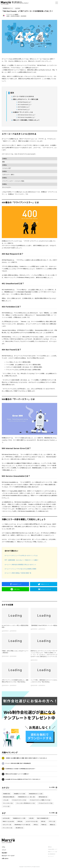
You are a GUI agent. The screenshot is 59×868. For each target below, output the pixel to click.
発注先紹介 (5, 853)
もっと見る (52, 813)
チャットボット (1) (8, 803)
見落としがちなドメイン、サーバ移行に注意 (26, 99)
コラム (3, 847)
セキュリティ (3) (7, 825)
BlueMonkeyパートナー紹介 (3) (22, 825)
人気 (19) (31, 818)
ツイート (45, 584)
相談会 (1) (52, 825)
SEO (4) (43, 821)
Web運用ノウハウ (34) (19, 794)
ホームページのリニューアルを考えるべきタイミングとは (21, 555)
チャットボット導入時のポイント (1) (26, 803)
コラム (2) (6, 800)
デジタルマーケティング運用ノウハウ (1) (40, 800)
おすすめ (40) (6, 818)
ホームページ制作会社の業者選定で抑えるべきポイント (20, 565)
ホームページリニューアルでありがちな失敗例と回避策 (20, 569)
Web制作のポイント (8, 8)
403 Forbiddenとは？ (24, 107)
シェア (17, 584)
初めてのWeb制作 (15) (43, 818)
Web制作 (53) (7, 794)
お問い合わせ (5, 859)
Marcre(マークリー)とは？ (8, 856)
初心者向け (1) (19, 828)
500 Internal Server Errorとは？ (27, 115)
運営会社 (50, 847)
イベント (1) (6, 806)
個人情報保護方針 (52, 854)
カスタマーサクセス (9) (32, 821)
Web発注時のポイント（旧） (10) (27, 797)
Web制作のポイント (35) (19, 818)
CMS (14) (20, 821)
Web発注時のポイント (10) (36, 794)
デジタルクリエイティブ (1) (45, 803)
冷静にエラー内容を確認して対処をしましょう (26, 120)
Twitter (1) (44, 825)
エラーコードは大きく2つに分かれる (23, 96)
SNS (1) (36, 825)
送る (17, 589)
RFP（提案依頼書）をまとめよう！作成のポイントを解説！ (22, 560)
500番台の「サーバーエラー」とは (23, 112)
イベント (4, 850)
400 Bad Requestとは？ (25, 102)
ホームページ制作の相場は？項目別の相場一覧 (18, 573)
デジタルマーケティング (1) (19, 800)
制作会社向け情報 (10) (9, 797)
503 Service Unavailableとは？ (27, 117)
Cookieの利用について (53, 849)
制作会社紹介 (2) (43, 797)
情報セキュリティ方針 (53, 852)
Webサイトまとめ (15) (8, 821)
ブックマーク (46, 589)
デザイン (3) (52, 821)
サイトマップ (51, 856)
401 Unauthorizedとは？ (25, 105)
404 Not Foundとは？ (24, 110)
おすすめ (18, 8)
